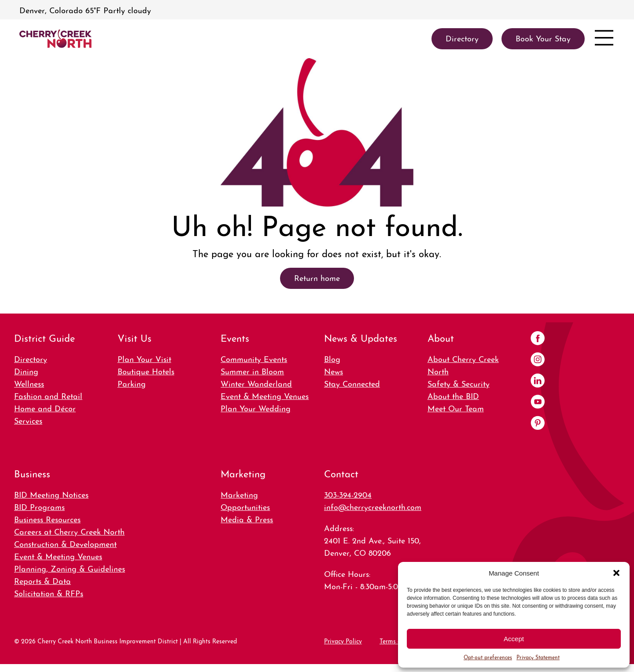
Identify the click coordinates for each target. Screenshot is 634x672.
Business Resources (47, 519)
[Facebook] (538, 339)
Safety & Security (459, 383)
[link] (55, 39)
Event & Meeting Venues (265, 395)
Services (28, 420)
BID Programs (39, 506)
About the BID (453, 395)
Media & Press (247, 519)
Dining (26, 371)
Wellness (29, 383)
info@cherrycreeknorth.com (373, 506)
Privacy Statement (538, 657)
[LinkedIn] (538, 381)
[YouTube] (538, 402)
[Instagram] (538, 360)
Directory (31, 358)
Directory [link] (462, 38)
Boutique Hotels (146, 371)
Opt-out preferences (488, 657)
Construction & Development (65, 543)
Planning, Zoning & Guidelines (70, 568)
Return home (317, 277)
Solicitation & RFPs (49, 593)
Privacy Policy (343, 640)
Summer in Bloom (252, 371)
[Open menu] (604, 39)
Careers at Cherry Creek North (69, 531)
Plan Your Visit (144, 358)
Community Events (254, 358)
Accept (514, 639)
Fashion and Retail (48, 395)
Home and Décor (45, 408)
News (334, 371)
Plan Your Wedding (256, 408)
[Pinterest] (538, 424)
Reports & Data (42, 580)
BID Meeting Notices (51, 494)
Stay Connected (352, 383)
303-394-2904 (348, 494)
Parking (132, 383)
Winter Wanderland (256, 383)
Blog (332, 358)
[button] (616, 573)
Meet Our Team (456, 408)
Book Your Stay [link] (543, 38)
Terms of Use (397, 640)
